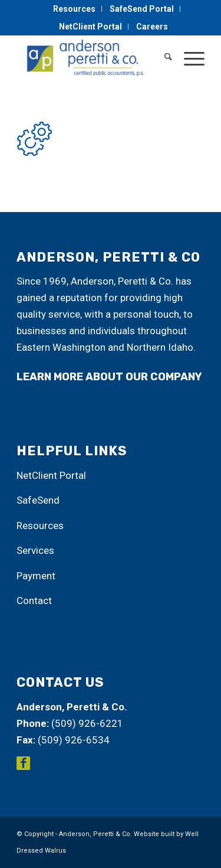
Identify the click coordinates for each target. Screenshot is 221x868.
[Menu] (188, 58)
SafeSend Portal (142, 9)
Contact (34, 601)
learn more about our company (109, 377)
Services (35, 550)
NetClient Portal (90, 27)
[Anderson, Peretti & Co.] (92, 58)
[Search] (162, 58)
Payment (36, 576)
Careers (152, 27)
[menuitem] (75, 9)
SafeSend (38, 500)
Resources (74, 9)
